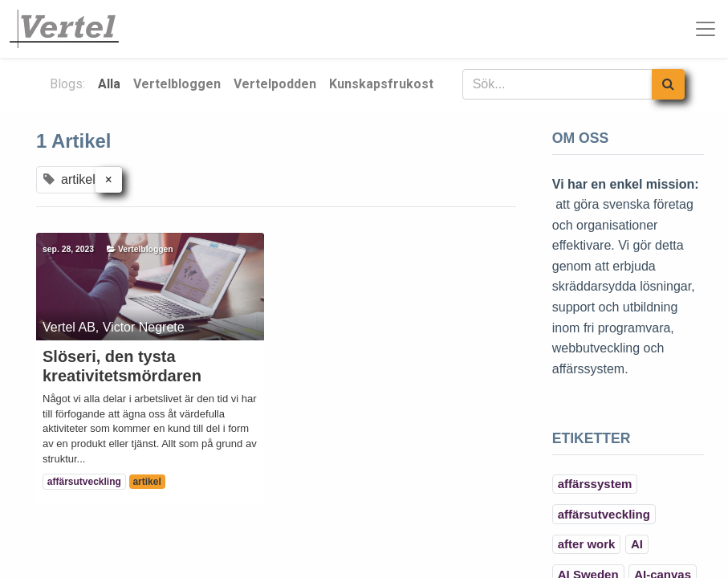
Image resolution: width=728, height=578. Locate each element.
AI (637, 544)
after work (587, 544)
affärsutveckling (84, 482)
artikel (146, 482)
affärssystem (595, 484)
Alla (109, 84)
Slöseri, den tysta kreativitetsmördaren (122, 366)
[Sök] (668, 84)
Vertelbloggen (146, 249)
